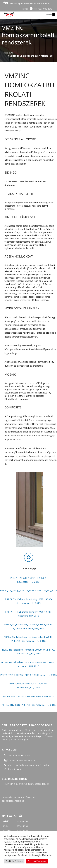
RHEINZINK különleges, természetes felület (26, 784)
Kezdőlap (9, 53)
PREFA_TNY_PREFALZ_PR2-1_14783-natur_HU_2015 (28, 675)
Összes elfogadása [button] (37, 861)
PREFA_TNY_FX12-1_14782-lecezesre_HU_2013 (28, 696)
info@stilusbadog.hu (26, 760)
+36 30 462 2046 (21, 756)
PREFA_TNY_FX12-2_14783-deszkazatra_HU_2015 (29, 705)
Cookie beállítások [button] (14, 861)
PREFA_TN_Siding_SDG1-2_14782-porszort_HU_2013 (29, 590)
